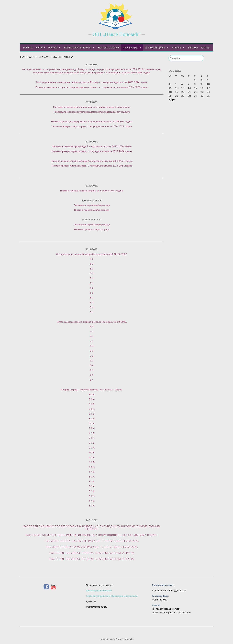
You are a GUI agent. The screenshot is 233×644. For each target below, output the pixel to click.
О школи (177, 48)
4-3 (92, 331)
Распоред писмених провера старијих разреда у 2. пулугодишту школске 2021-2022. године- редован (92, 528)
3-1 (92, 361)
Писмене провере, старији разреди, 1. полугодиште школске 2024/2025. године (92, 121)
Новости (40, 48)
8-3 (92, 259)
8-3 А (92, 399)
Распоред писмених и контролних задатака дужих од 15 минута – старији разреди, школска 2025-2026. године (92, 87)
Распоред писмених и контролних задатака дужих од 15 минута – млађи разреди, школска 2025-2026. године (92, 82)
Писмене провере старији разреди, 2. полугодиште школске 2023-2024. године (92, 151)
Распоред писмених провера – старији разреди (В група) (92, 559)
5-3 (92, 303)
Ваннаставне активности (78, 48)
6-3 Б (92, 452)
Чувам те (91, 601)
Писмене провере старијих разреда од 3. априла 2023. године (92, 191)
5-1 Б (92, 501)
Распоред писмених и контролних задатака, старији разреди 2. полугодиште (92, 107)
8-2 (92, 264)
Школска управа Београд (99, 590)
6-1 (92, 298)
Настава (53, 48)
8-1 (92, 269)
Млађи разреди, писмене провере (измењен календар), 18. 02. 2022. (92, 322)
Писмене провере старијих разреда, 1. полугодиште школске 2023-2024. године (92, 161)
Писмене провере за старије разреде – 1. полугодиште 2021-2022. (92, 541)
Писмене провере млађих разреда (92, 210)
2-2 (92, 375)
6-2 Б (92, 462)
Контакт (205, 48)
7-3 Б (92, 423)
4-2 (92, 336)
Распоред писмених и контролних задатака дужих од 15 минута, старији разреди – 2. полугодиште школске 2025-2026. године (87, 69)
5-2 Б (92, 491)
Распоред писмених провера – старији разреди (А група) (92, 553)
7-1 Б (92, 443)
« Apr (172, 99)
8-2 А (92, 409)
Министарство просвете (99, 585)
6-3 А (92, 457)
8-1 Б (92, 414)
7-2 (92, 278)
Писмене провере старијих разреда (92, 205)
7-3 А (92, 428)
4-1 (92, 341)
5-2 (92, 307)
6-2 (92, 293)
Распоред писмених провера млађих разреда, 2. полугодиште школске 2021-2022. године (92, 535)
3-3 (92, 351)
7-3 (92, 273)
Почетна (28, 48)
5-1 (92, 312)
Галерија (193, 48)
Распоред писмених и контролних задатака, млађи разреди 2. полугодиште (92, 112)
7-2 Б (92, 433)
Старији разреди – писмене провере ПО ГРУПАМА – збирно (92, 390)
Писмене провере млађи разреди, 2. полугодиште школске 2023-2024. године (92, 146)
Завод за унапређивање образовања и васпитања (112, 596)
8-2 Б (92, 404)
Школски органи (157, 48)
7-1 (92, 283)
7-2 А (92, 438)
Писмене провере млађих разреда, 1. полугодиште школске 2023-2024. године (92, 166)
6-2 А (92, 467)
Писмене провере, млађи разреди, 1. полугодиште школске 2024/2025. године (92, 126)
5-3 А (92, 486)
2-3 (92, 370)
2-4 (92, 365)
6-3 (92, 288)
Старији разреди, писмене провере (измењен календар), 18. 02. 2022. (92, 254)
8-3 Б (92, 394)
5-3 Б (92, 482)
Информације (130, 48)
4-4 (92, 327)
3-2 (92, 356)
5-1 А (92, 506)
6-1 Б (92, 472)
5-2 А (92, 496)
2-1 (92, 380)
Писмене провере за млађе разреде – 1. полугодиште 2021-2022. (92, 547)
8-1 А (92, 419)
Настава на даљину (109, 48)
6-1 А (92, 477)
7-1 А (92, 448)
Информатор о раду (97, 607)
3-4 (92, 346)
